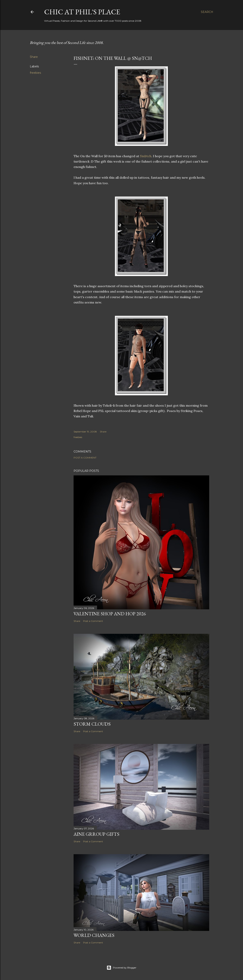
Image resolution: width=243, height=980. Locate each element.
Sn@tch (146, 156)
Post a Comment (85, 458)
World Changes (94, 935)
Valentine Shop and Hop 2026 (110, 614)
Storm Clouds (92, 724)
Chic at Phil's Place (82, 12)
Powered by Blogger (121, 968)
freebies (35, 73)
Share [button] (34, 57)
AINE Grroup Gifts (96, 834)
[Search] (207, 12)
